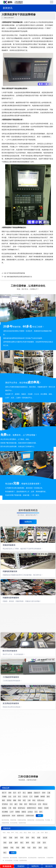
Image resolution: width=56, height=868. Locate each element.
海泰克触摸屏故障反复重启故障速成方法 (19, 277)
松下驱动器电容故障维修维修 (16, 273)
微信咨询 (49, 866)
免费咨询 (28, 522)
